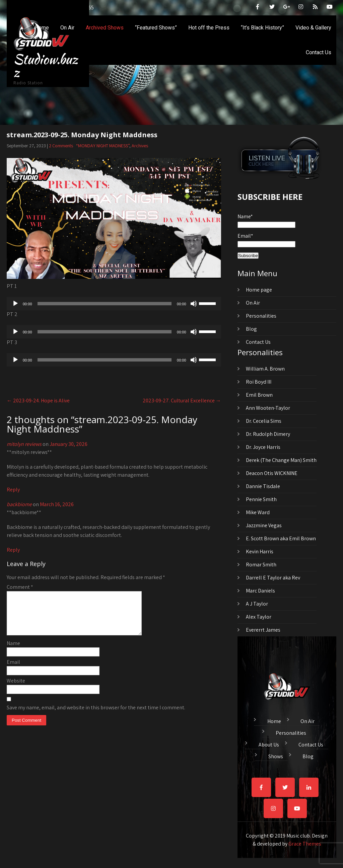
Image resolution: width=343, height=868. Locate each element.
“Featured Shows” (156, 28)
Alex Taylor (259, 617)
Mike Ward (258, 512)
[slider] (105, 304)
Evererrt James (263, 630)
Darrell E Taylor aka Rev (273, 578)
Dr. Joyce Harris (263, 447)
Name (13, 651)
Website (16, 689)
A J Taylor (257, 604)
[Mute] (194, 304)
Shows (276, 756)
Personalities (261, 316)
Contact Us (319, 52)
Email (13, 670)
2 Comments (61, 146)
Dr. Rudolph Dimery (268, 434)
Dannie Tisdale (263, 486)
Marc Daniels (260, 591)
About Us (269, 744)
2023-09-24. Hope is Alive (38, 401)
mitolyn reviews (24, 444)
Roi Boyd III (259, 382)
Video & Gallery (313, 28)
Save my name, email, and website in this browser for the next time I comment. (96, 716)
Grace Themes (305, 844)
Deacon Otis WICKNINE (272, 473)
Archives (140, 146)
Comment (20, 587)
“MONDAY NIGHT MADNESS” (103, 146)
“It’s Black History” (262, 28)
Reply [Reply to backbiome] (13, 550)
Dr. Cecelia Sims (264, 421)
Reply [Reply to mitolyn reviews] (13, 490)
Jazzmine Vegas (264, 525)
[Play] (15, 304)
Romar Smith (261, 565)
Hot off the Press (209, 28)
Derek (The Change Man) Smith (281, 460)
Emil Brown (259, 395)
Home (42, 28)
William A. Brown (265, 369)
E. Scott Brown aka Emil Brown (281, 538)
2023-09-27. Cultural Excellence (182, 401)
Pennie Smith (261, 499)
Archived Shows (105, 28)
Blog (251, 329)
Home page (259, 290)
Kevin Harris (260, 551)
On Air (67, 28)
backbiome (19, 504)
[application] (114, 304)
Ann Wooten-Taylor (268, 408)
